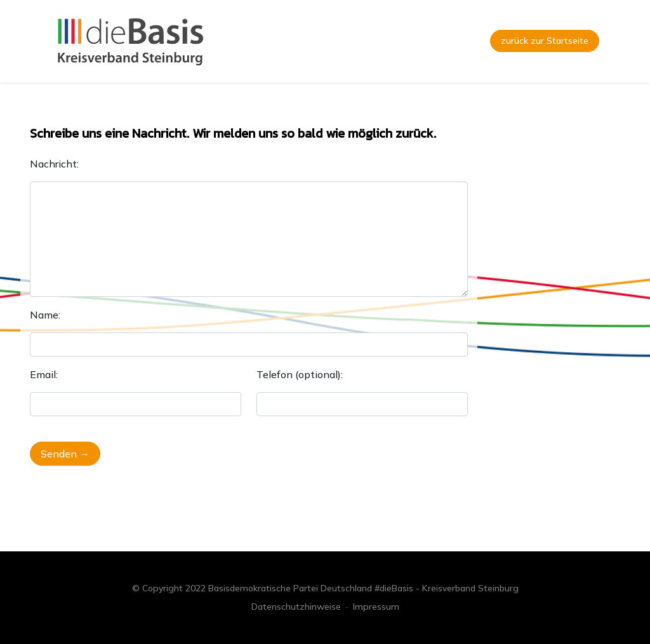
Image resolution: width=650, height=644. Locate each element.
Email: (44, 374)
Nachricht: (54, 164)
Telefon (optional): (300, 374)
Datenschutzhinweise (296, 607)
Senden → (65, 454)
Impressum (376, 607)
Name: (45, 315)
